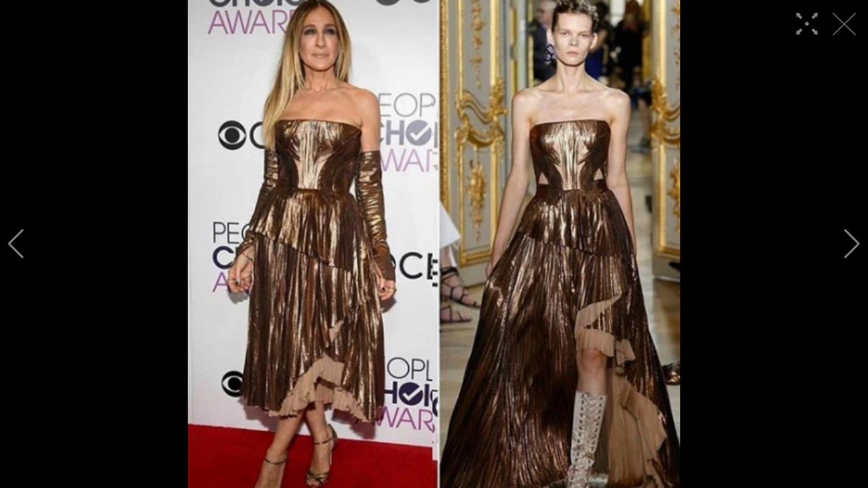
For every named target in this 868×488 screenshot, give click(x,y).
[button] (16, 244)
